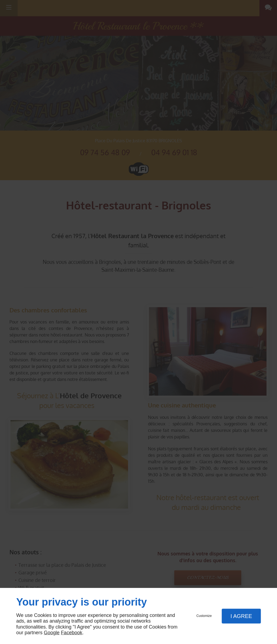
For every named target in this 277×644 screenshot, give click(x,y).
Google (52, 633)
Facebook (72, 633)
